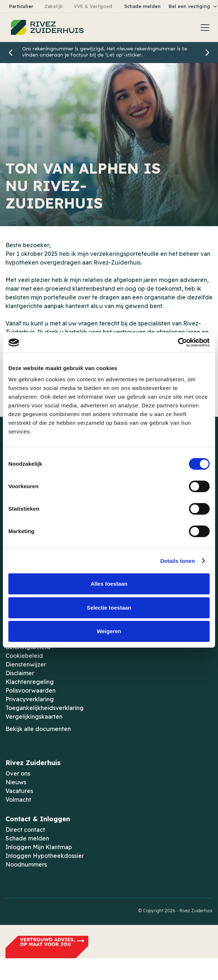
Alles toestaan (109, 584)
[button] (203, 28)
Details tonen (177, 561)
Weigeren (109, 631)
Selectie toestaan (109, 608)
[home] (45, 28)
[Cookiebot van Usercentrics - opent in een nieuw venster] (178, 342)
